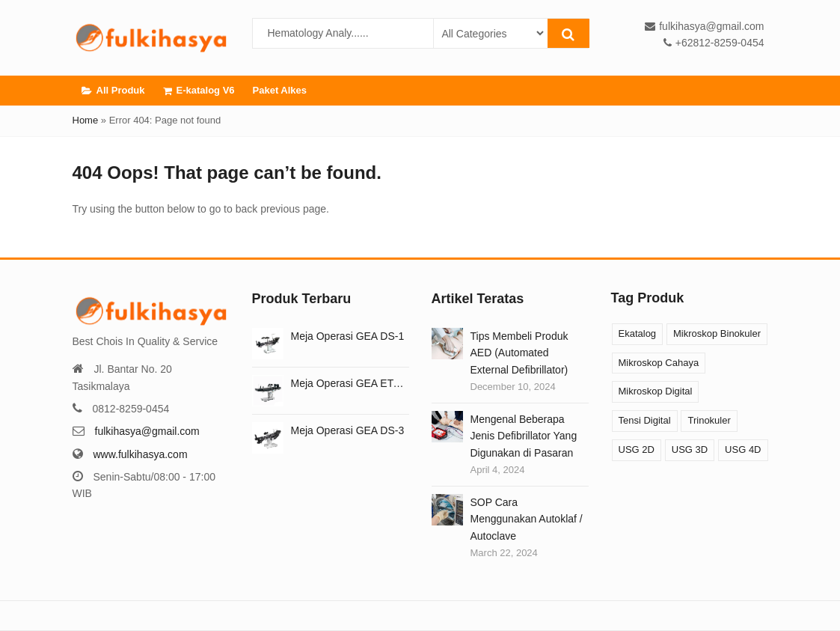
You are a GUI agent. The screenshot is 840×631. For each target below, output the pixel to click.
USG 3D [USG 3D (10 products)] (690, 449)
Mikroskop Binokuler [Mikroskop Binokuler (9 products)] (717, 333)
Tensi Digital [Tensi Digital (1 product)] (645, 420)
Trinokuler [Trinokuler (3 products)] (709, 420)
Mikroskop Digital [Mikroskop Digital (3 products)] (656, 391)
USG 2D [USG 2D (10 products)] (637, 449)
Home (86, 120)
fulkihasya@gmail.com (147, 431)
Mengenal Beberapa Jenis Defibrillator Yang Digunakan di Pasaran (524, 436)
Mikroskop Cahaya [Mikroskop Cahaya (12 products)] (659, 363)
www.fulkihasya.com (141, 454)
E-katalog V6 (199, 90)
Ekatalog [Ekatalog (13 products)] (638, 333)
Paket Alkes (280, 90)
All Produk (113, 90)
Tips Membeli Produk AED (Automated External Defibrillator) (519, 353)
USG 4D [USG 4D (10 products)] (743, 449)
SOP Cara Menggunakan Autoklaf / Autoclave (527, 519)
